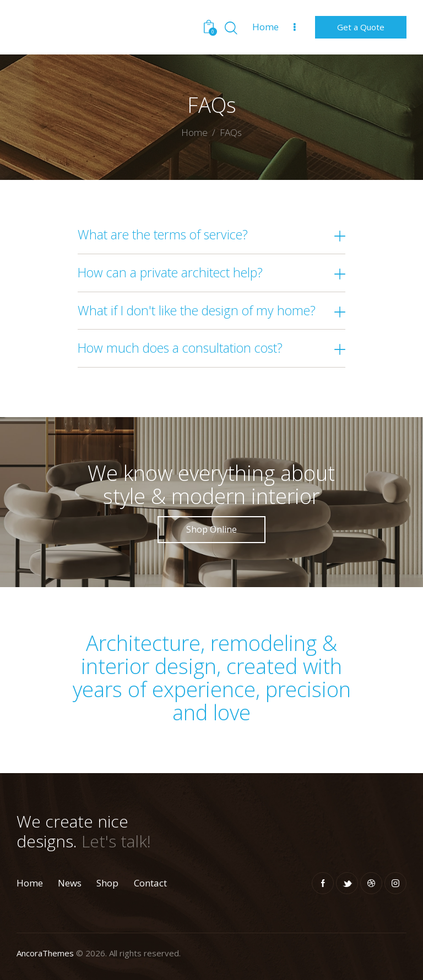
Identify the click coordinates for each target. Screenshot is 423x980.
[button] (212, 235)
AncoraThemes (45, 953)
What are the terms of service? (163, 235)
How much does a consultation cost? (180, 348)
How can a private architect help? (170, 273)
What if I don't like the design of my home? (197, 311)
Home (194, 133)
